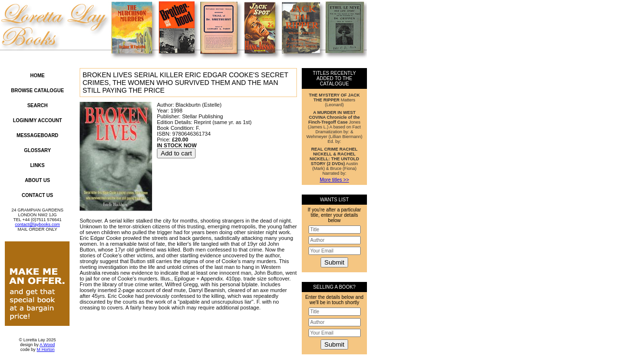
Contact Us (37, 195)
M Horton (46, 350)
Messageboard (37, 135)
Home (38, 76)
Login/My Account (38, 120)
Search (37, 105)
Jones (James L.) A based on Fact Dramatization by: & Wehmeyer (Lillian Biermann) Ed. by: (335, 127)
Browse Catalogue (38, 91)
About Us (37, 180)
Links (38, 165)
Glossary (38, 150)
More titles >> (334, 180)
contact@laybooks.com (37, 224)
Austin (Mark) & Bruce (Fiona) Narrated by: (334, 161)
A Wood (47, 345)
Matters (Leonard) (335, 100)
